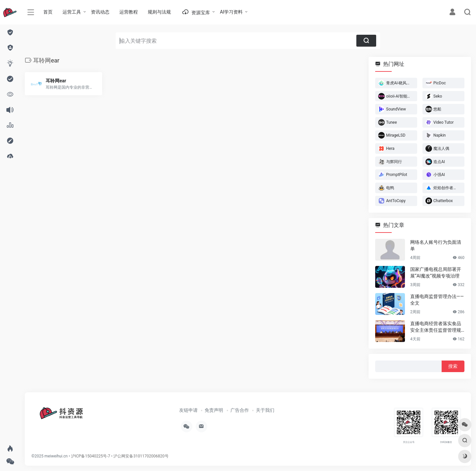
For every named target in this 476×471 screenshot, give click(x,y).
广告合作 (240, 410)
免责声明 (214, 410)
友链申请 (188, 410)
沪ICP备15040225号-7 (91, 456)
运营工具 (72, 12)
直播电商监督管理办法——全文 (437, 300)
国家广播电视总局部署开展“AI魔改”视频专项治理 (436, 273)
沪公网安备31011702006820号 (141, 456)
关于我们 (265, 410)
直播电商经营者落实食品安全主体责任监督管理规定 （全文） (436, 327)
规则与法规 (159, 12)
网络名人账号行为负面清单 (436, 245)
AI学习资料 (231, 12)
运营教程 (129, 12)
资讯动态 (100, 12)
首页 (48, 12)
